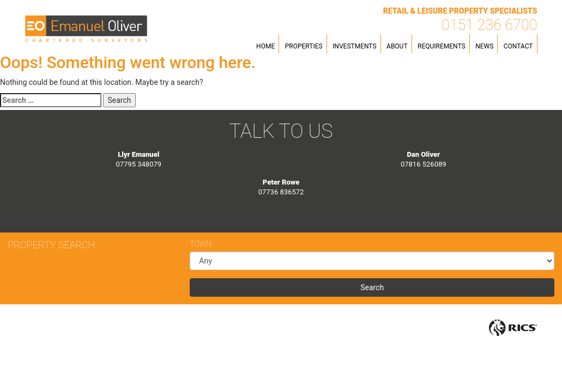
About (397, 46)
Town (201, 244)
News (484, 46)
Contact (518, 46)
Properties (304, 46)
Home (265, 46)
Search (372, 287)
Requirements (442, 46)
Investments (354, 46)
